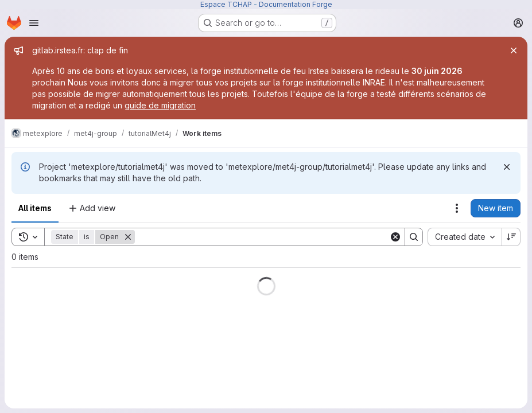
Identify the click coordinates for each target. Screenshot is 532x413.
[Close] (514, 50)
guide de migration (160, 105)
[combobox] (465, 237)
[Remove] (128, 237)
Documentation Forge (296, 4)
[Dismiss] (507, 167)
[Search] (262, 237)
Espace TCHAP (226, 4)
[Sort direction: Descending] (511, 237)
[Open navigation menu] (34, 23)
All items (35, 208)
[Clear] (395, 237)
